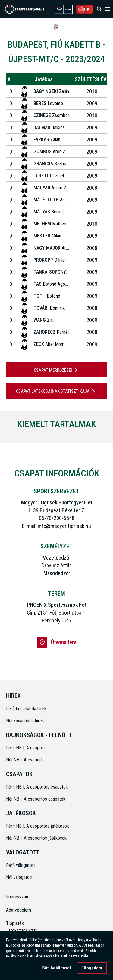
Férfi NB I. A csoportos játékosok (38, 826)
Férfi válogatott (20, 865)
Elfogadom (92, 969)
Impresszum (18, 897)
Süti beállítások (57, 969)
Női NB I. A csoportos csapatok (36, 799)
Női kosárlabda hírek (25, 721)
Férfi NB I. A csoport (25, 748)
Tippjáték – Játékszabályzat (19, 927)
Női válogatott (19, 877)
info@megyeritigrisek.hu (64, 526)
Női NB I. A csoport (24, 760)
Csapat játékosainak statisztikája (56, 391)
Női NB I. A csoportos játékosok (36, 838)
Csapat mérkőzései (57, 370)
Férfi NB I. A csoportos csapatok (38, 787)
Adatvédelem (19, 910)
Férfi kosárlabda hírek (26, 709)
